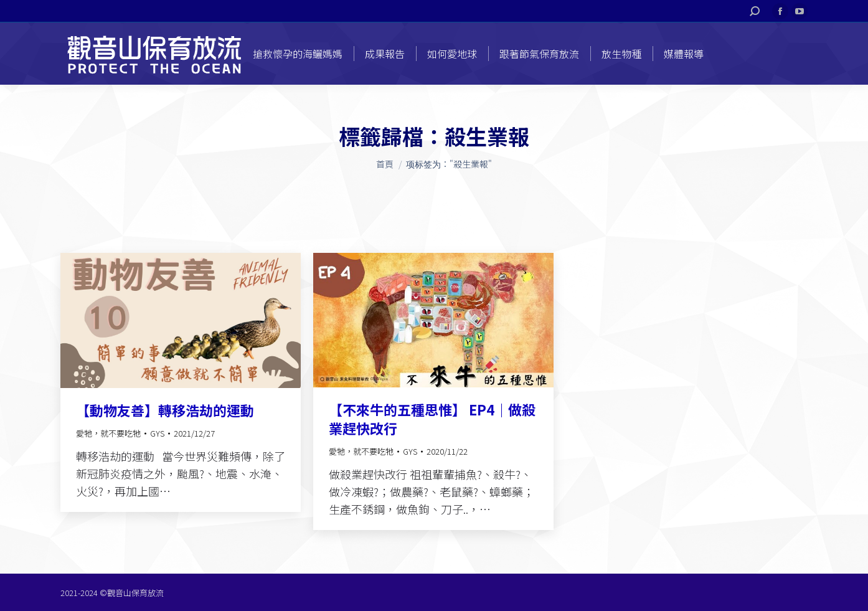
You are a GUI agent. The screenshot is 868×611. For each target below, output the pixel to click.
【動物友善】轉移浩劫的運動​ (165, 410)
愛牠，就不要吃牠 (108, 433)
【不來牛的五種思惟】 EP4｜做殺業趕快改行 (432, 419)
